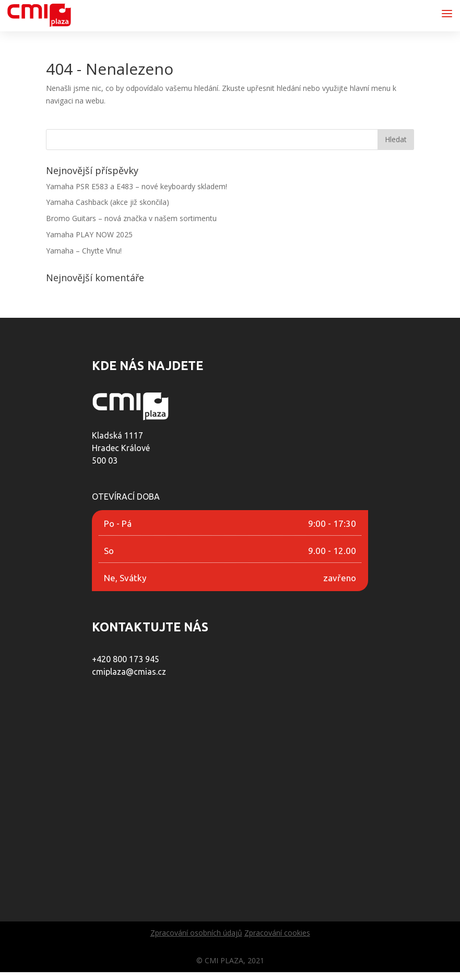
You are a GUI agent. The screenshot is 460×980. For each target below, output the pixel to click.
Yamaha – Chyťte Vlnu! (84, 251)
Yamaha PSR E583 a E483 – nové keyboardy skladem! (137, 186)
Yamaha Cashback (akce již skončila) (108, 202)
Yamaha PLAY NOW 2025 (89, 234)
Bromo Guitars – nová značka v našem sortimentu (131, 218)
